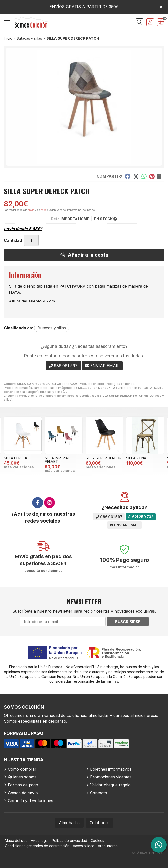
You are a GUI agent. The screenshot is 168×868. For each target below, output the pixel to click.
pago (43, 210)
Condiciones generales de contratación (37, 846)
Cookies (97, 840)
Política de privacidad (69, 840)
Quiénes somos (22, 777)
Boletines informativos (111, 769)
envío (31, 210)
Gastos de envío (23, 793)
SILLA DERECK (16, 458)
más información (125, 567)
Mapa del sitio (16, 840)
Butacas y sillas (51, 392)
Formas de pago (23, 785)
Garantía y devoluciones (31, 801)
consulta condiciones (44, 571)
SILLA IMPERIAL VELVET (57, 460)
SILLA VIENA (136, 458)
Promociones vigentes (111, 777)
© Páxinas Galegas (148, 853)
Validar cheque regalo (110, 785)
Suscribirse (128, 622)
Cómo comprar (22, 769)
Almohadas (69, 823)
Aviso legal (40, 840)
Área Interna (108, 846)
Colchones (99, 823)
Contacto (99, 793)
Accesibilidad (84, 846)
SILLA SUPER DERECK (103, 458)
